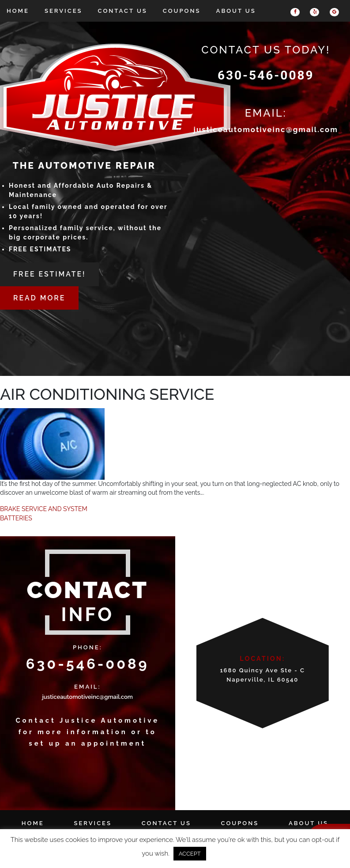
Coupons (182, 11)
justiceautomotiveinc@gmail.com (266, 129)
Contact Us (123, 11)
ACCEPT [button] (190, 854)
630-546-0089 (266, 75)
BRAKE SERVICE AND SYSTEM (44, 509)
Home (18, 11)
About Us (236, 11)
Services (64, 11)
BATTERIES (16, 518)
